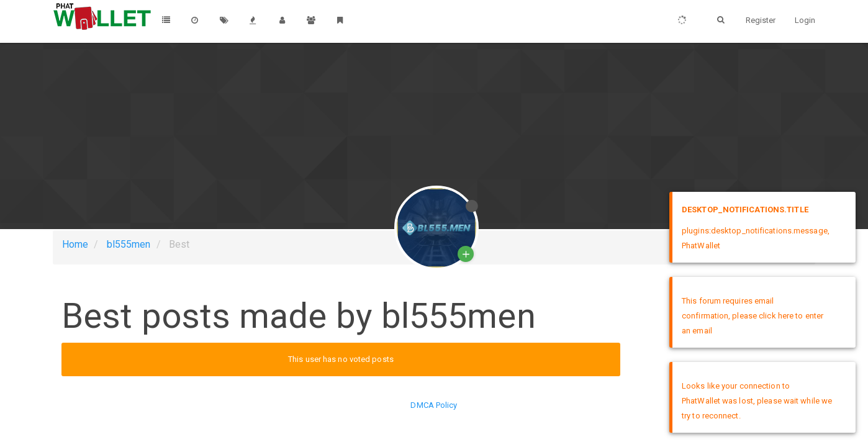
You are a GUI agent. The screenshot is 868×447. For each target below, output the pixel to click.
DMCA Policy (434, 405)
